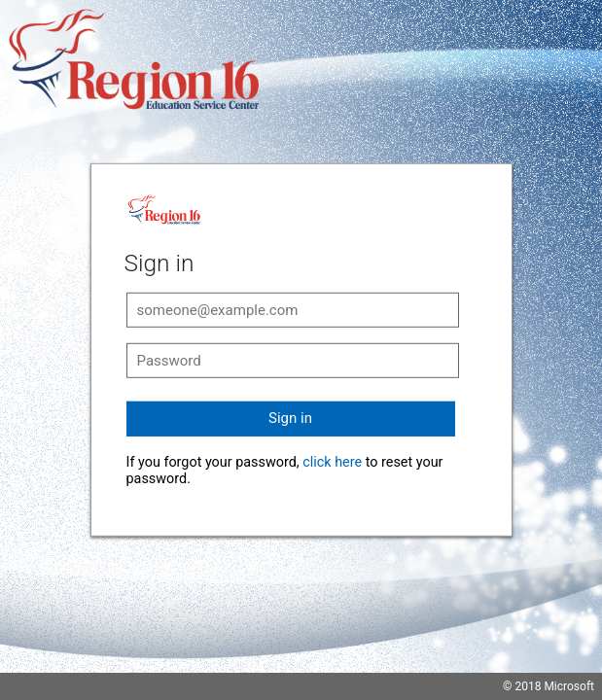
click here (332, 462)
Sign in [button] (290, 418)
